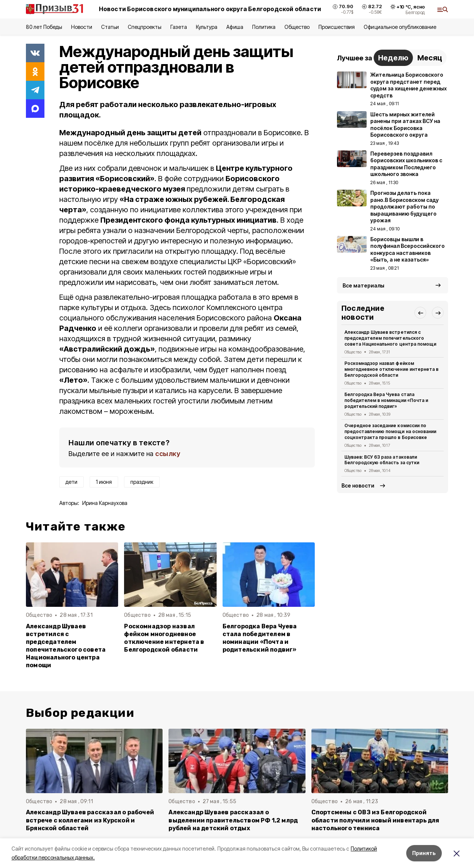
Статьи (110, 27)
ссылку (168, 454)
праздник (142, 482)
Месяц (430, 58)
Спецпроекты (145, 27)
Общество (297, 27)
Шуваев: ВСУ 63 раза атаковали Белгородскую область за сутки (382, 460)
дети (71, 482)
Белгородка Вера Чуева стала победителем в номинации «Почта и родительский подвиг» (260, 638)
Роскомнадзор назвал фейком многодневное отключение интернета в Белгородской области (164, 638)
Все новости (358, 485)
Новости (81, 27)
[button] (420, 313)
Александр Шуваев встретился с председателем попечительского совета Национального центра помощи (66, 646)
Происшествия (337, 27)
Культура (207, 27)
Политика (264, 27)
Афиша (235, 27)
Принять (424, 853)
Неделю (393, 58)
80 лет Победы (44, 27)
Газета (179, 27)
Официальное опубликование (400, 27)
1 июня (104, 482)
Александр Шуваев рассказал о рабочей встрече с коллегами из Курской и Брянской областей (90, 820)
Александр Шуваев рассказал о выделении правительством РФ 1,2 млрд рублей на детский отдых (233, 820)
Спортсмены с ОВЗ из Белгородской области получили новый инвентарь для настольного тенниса (375, 820)
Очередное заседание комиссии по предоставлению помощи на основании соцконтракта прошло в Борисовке (390, 431)
